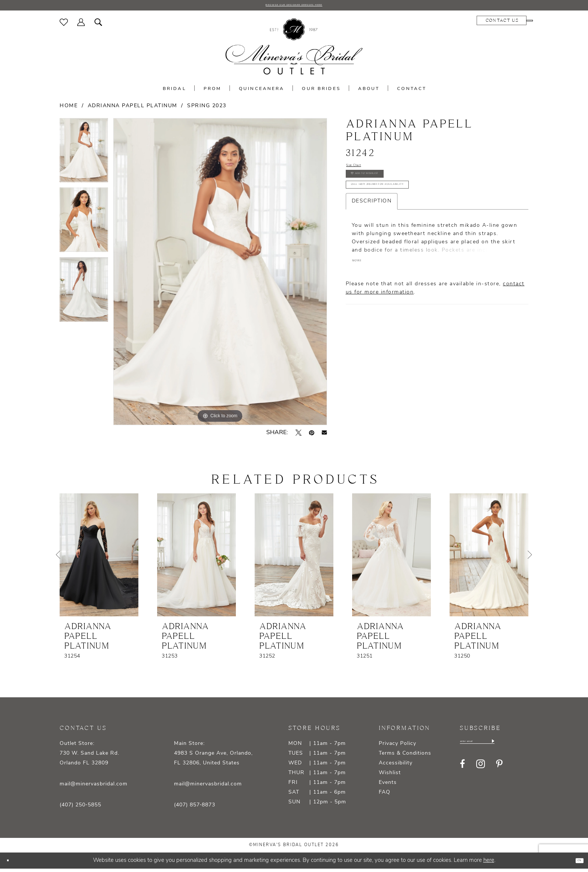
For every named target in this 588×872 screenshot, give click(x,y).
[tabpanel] (84, 156)
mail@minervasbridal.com (94, 787)
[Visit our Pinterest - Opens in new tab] (499, 771)
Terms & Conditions (405, 756)
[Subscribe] (527, 746)
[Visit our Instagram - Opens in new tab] (481, 771)
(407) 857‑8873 (195, 808)
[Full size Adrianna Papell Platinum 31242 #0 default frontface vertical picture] (220, 275)
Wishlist (390, 776)
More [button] (362, 291)
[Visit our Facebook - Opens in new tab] (462, 771)
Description (372, 229)
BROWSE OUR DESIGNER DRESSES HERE (294, 7)
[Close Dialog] (11, 864)
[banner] (294, 50)
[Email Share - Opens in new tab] (324, 436)
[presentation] (99, 558)
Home (69, 109)
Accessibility (396, 766)
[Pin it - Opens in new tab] (312, 436)
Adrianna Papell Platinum (133, 109)
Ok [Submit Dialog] (575, 864)
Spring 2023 (207, 109)
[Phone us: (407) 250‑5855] (506, 24)
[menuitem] (64, 25)
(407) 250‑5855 (80, 808)
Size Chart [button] (361, 171)
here (489, 864)
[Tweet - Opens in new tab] (298, 436)
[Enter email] (495, 746)
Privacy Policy (397, 747)
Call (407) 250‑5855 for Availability (407, 209)
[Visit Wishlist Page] (64, 25)
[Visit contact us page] (455, 24)
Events (388, 786)
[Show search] (98, 25)
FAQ (385, 795)
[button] (81, 25)
